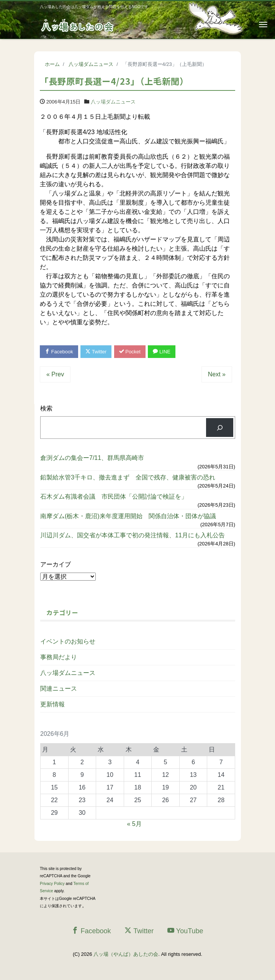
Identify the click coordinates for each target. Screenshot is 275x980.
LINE (162, 352)
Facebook (59, 352)
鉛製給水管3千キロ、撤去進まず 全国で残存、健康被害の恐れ (128, 477)
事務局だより (59, 657)
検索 (46, 408)
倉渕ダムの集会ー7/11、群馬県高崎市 (92, 458)
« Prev (55, 374)
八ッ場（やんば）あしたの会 (126, 954)
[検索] (220, 428)
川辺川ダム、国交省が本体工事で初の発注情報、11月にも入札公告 (133, 535)
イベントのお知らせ (68, 641)
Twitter (96, 352)
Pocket (130, 352)
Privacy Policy (52, 884)
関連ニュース (59, 689)
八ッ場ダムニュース (113, 102)
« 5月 (134, 824)
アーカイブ (56, 564)
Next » (217, 374)
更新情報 (52, 704)
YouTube (185, 931)
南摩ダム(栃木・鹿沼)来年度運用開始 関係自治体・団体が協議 (128, 516)
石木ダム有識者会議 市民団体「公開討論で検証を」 (114, 497)
